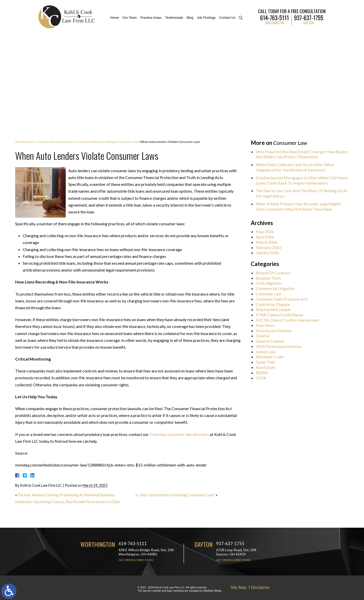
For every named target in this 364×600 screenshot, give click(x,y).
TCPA (264, 378)
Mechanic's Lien (272, 357)
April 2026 (268, 237)
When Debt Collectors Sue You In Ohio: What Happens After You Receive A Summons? (298, 167)
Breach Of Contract (276, 273)
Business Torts (271, 278)
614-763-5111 (275, 17)
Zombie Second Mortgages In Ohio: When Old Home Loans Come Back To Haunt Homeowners (304, 180)
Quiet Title (268, 362)
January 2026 (270, 252)
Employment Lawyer (276, 309)
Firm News (268, 325)
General (265, 336)
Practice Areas (151, 18)
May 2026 (268, 231)
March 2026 (269, 242)
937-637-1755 (309, 17)
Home (115, 18)
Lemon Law (268, 352)
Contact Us (227, 18)
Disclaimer (260, 587)
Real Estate (268, 367)
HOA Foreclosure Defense (281, 346)
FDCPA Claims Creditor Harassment (290, 320)
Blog (190, 18)
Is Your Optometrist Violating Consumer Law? (175, 495)
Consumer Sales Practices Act (284, 299)
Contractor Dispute (276, 304)
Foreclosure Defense (276, 331)
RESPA (265, 373)
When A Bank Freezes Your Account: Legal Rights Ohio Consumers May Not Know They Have (301, 206)
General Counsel (273, 341)
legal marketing (175, 591)
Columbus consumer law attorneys (179, 434)
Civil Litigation (271, 283)
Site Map (238, 587)
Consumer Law (127, 142)
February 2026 (271, 247)
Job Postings (206, 18)
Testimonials (174, 18)
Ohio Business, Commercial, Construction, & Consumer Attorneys (60, 142)
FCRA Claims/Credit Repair (282, 315)
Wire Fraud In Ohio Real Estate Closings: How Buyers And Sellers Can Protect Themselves (305, 154)
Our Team (130, 18)
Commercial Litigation (278, 288)
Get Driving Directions (136, 560)
